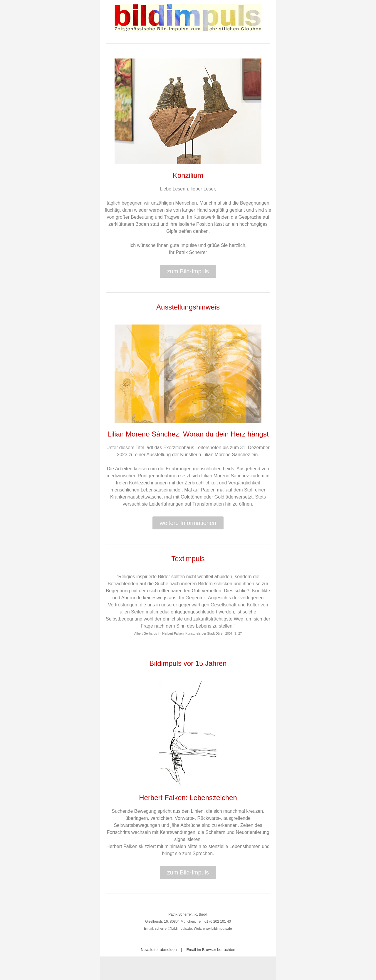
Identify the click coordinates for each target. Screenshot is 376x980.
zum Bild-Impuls (188, 271)
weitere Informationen (188, 523)
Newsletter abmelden (159, 950)
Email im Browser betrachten (211, 950)
